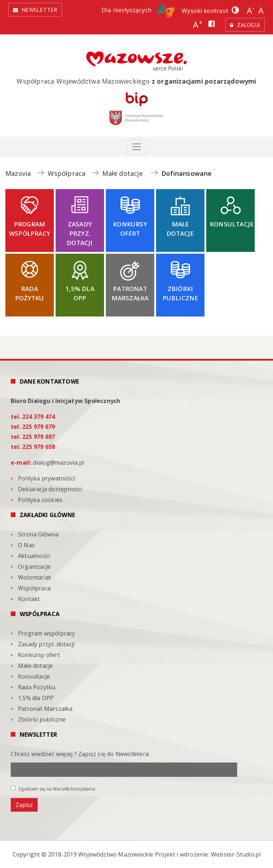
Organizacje (34, 567)
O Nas (26, 545)
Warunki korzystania (74, 789)
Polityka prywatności (46, 478)
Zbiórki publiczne (180, 293)
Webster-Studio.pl (236, 854)
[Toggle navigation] (137, 147)
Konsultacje (232, 224)
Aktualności (34, 556)
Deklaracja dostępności (50, 489)
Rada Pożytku (29, 293)
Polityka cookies (40, 500)
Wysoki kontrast (205, 11)
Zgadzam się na (53, 789)
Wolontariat (34, 577)
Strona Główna (38, 534)
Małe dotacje (180, 229)
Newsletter (39, 10)
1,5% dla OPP (80, 293)
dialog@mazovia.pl (58, 463)
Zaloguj (249, 25)
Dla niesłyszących (138, 10)
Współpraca (34, 588)
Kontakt (29, 599)
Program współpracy (30, 229)
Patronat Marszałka (130, 293)
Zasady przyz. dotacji (80, 233)
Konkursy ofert (130, 229)
